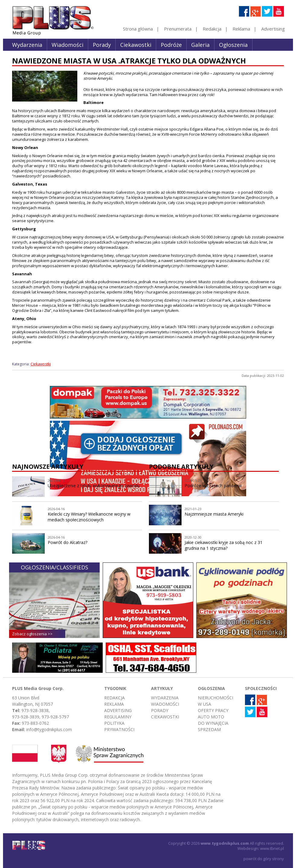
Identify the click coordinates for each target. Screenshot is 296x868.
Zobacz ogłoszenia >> (32, 634)
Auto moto (211, 717)
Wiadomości (68, 45)
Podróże (171, 45)
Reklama (241, 29)
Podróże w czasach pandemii (213, 486)
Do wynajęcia (213, 723)
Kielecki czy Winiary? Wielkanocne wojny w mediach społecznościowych (89, 517)
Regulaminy (118, 717)
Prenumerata (178, 29)
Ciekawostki (136, 45)
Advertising (273, 29)
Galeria (200, 45)
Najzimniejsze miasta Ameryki (214, 514)
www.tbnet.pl (272, 848)
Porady (102, 45)
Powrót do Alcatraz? (68, 542)
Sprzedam (209, 729)
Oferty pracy (213, 710)
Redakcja (212, 29)
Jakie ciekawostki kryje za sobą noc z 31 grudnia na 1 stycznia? (224, 545)
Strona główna (138, 29)
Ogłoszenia (233, 45)
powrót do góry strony (264, 859)
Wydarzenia (27, 45)
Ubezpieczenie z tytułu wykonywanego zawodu (94, 486)
